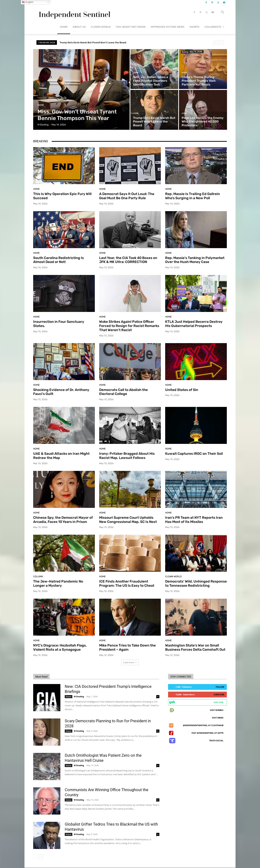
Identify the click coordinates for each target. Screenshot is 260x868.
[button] (222, 13)
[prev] (215, 43)
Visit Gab (218, 702)
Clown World (101, 27)
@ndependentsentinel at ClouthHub (203, 725)
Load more (130, 662)
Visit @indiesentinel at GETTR (207, 733)
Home (64, 27)
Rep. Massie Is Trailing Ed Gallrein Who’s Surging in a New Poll (193, 196)
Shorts (194, 27)
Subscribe (219, 694)
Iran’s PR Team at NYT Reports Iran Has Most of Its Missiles (194, 520)
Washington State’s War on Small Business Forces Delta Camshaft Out (195, 647)
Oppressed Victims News (168, 27)
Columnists (214, 27)
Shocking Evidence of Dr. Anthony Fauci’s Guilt (61, 392)
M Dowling (79, 696)
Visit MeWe (218, 718)
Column (38, 576)
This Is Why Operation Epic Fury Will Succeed (62, 196)
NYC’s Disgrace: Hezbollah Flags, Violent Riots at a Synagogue (60, 647)
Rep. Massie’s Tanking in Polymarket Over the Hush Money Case (195, 260)
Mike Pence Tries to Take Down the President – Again (127, 647)
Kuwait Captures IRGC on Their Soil (194, 454)
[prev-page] (35, 857)
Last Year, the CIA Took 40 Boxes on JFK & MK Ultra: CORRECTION (128, 260)
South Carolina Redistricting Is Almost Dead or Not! (58, 260)
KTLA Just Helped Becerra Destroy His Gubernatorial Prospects (194, 324)
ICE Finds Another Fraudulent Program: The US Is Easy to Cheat (127, 583)
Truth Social (216, 740)
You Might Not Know (131, 27)
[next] (221, 43)
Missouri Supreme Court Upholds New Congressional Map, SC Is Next (128, 520)
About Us (79, 27)
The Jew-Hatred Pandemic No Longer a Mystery (58, 583)
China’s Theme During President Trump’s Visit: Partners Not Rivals (97, 43)
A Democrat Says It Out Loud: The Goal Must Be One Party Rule (127, 196)
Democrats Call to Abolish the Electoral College (123, 392)
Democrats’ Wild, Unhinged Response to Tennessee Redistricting (196, 583)
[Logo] (74, 12)
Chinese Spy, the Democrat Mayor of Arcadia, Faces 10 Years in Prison (63, 520)
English (28, 2)
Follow (220, 687)
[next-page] (41, 857)
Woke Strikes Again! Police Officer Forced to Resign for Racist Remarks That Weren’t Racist (129, 326)
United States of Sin (182, 390)
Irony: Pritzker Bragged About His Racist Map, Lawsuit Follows (127, 456)
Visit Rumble (217, 710)
